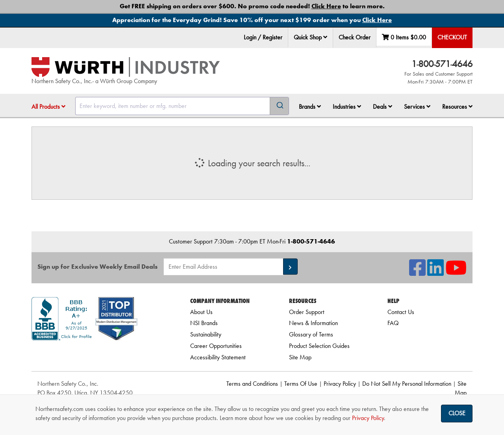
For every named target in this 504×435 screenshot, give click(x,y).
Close (457, 413)
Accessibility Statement (218, 357)
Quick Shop (310, 37)
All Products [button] (48, 107)
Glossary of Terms (311, 334)
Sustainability (206, 334)
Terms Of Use (301, 384)
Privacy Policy (340, 384)
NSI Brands (204, 323)
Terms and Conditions (252, 384)
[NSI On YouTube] (456, 272)
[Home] (126, 67)
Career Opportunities (216, 346)
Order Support (307, 312)
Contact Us (401, 312)
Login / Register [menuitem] (263, 37)
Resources (457, 107)
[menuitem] (311, 38)
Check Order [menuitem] (355, 37)
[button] (325, 37)
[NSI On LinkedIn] (435, 272)
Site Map (300, 357)
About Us (201, 312)
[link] (101, 354)
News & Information (313, 323)
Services (417, 107)
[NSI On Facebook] (417, 272)
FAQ (393, 323)
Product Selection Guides (319, 346)
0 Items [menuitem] (404, 37)
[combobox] (182, 106)
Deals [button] (383, 107)
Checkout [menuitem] (452, 37)
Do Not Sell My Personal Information (407, 384)
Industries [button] (347, 107)
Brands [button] (310, 107)
